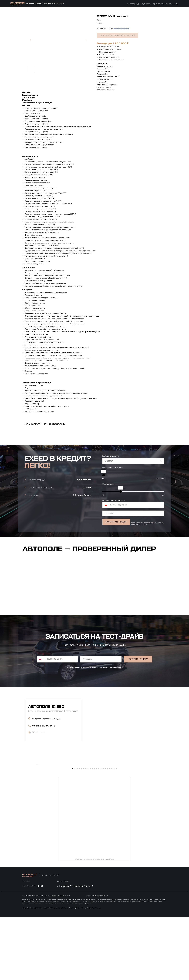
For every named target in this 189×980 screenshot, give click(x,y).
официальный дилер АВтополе (45, 4)
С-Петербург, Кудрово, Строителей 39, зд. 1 (151, 4)
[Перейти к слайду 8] (88, 831)
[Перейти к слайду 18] (110, 831)
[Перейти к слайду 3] (77, 831)
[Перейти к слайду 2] (75, 831)
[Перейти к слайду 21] (116, 831)
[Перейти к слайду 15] (103, 831)
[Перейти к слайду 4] (79, 831)
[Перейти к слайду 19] (112, 831)
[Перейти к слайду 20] (114, 831)
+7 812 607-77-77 (44, 726)
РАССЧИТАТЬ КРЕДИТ (116, 522)
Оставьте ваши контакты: (114, 500)
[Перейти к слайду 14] (101, 831)
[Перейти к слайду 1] (73, 831)
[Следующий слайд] (152, 796)
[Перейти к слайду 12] (97, 831)
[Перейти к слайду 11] (94, 831)
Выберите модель (110, 456)
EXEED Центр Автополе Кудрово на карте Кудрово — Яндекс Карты (95, 922)
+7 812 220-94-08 (33, 949)
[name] (133, 513)
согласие (152, 523)
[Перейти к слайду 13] (99, 831)
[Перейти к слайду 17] (108, 831)
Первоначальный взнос (113, 468)
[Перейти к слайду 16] (105, 831)
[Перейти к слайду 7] (86, 831)
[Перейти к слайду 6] (84, 831)
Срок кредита (108, 484)
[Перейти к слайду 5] (81, 831)
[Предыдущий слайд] (37, 796)
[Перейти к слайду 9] (90, 831)
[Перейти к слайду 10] (92, 831)
